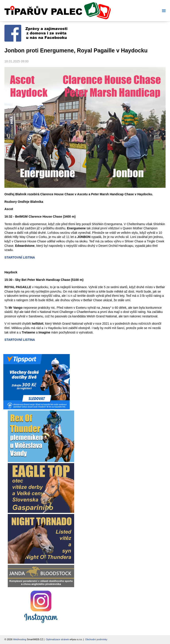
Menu (163, 11)
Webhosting (20, 639)
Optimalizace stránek (57, 639)
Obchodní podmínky (96, 639)
